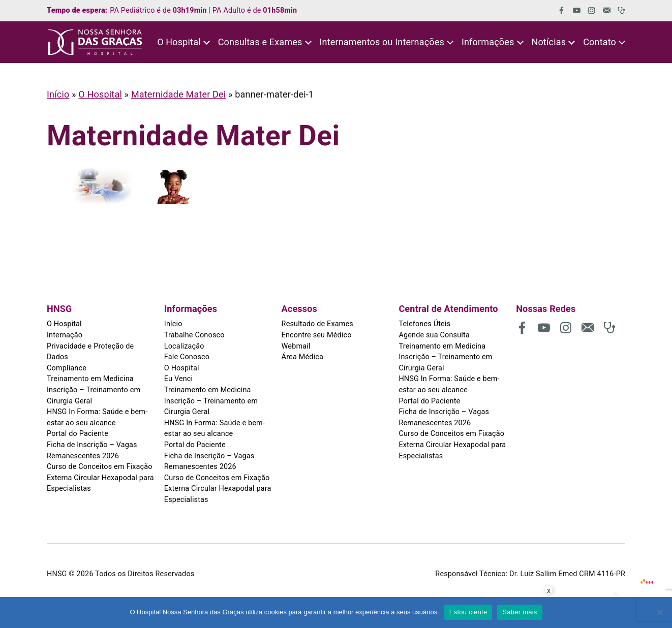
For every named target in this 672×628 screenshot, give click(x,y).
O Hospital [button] (179, 42)
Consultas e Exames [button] (260, 42)
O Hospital (100, 94)
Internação (65, 335)
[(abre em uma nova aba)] (558, 10)
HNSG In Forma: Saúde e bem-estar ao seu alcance (97, 417)
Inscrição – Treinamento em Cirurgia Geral (94, 396)
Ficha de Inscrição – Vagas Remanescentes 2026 (92, 450)
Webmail (296, 346)
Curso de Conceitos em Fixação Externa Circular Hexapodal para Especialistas (100, 478)
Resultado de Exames (317, 324)
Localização (184, 346)
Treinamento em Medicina (90, 379)
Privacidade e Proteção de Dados (90, 352)
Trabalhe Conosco (194, 335)
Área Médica (302, 357)
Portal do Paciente (78, 434)
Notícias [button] (548, 42)
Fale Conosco (187, 357)
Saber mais (520, 612)
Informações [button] (488, 42)
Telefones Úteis (424, 324)
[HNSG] (95, 42)
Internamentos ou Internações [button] (381, 42)
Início (58, 94)
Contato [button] (600, 42)
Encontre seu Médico (317, 335)
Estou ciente (468, 612)
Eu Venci (178, 379)
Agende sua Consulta (434, 335)
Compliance (67, 368)
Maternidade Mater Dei (178, 94)
